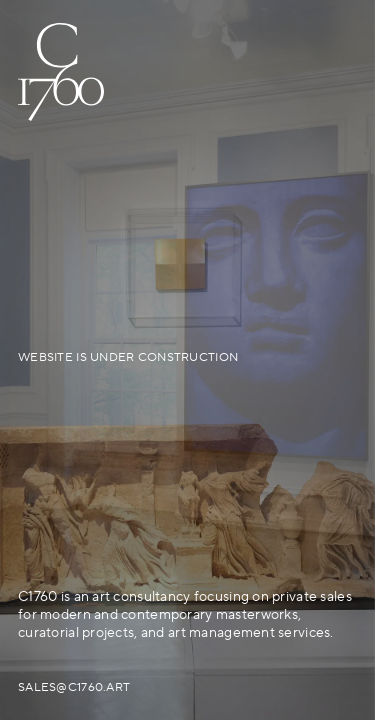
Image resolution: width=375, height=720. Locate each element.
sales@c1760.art (74, 687)
